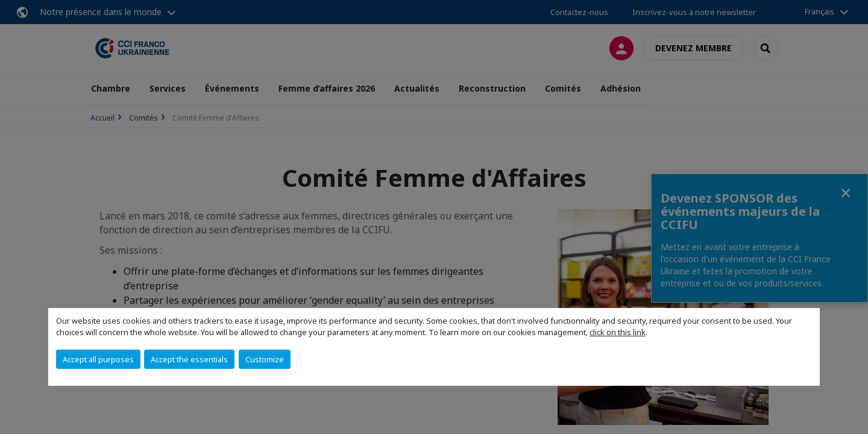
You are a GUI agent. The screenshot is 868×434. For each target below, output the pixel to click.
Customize (265, 359)
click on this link (618, 332)
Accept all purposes (98, 359)
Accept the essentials (189, 359)
